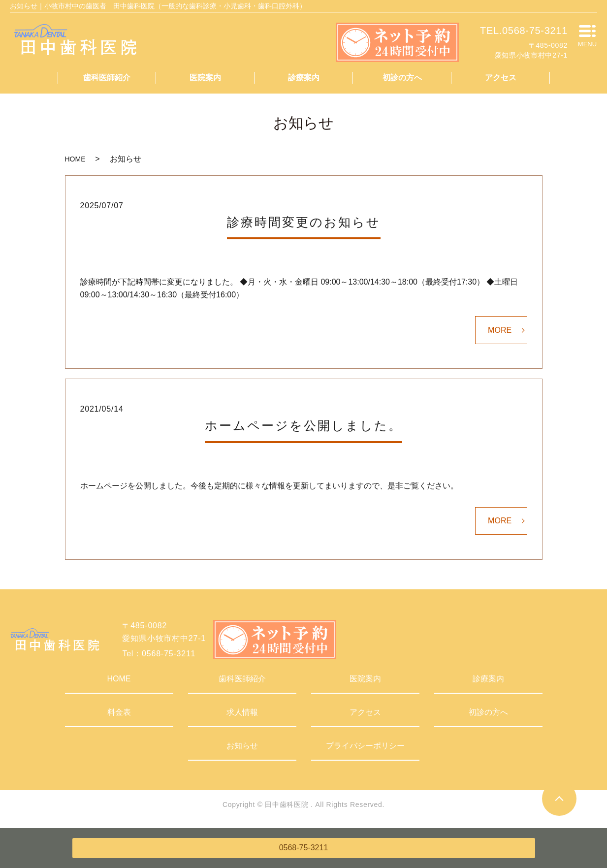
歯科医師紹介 (107, 78)
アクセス (501, 78)
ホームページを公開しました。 (303, 425)
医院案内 (205, 78)
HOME (75, 159)
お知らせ (242, 746)
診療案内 (304, 78)
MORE (500, 330)
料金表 (119, 712)
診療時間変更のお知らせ (304, 222)
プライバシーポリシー (365, 746)
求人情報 (242, 712)
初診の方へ (402, 78)
